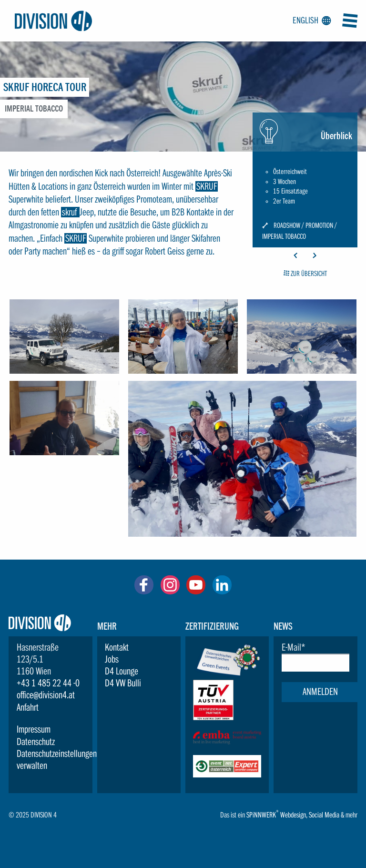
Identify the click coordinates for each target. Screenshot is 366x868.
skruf (70, 212)
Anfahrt (28, 707)
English (310, 21)
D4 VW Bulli (123, 683)
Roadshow (287, 225)
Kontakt (117, 647)
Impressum (34, 729)
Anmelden (320, 692)
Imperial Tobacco (284, 236)
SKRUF (207, 186)
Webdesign (293, 815)
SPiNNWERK (261, 815)
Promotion (319, 225)
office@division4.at (46, 695)
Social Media (324, 815)
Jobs (112, 659)
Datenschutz (36, 742)
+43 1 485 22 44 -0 (48, 683)
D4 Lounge (122, 671)
